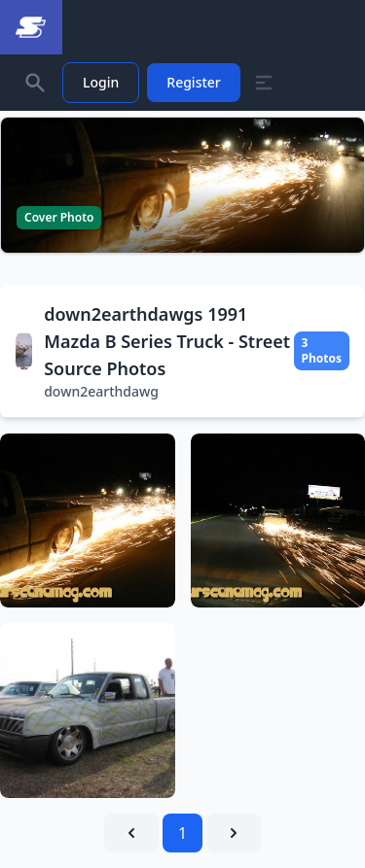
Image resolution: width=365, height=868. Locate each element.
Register (193, 82)
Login (101, 82)
